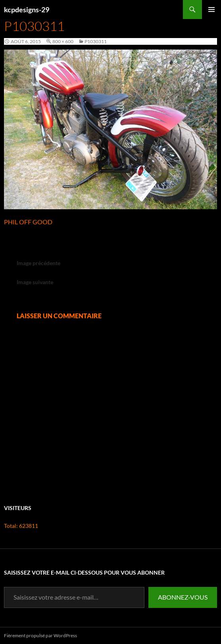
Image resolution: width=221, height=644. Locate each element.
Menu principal (211, 19)
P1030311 (96, 41)
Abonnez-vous (183, 597)
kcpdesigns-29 (27, 10)
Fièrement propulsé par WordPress (40, 635)
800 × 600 (63, 41)
